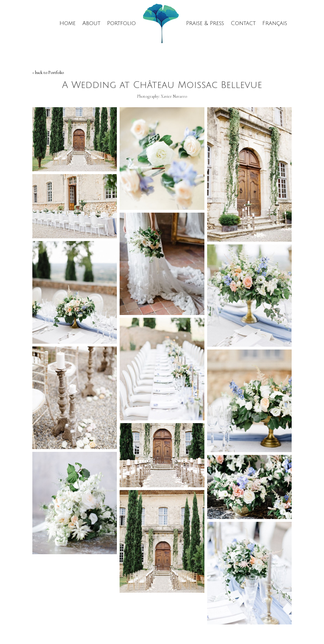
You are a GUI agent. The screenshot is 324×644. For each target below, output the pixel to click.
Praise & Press (205, 23)
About (91, 23)
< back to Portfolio (48, 73)
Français (275, 23)
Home (68, 23)
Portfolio (121, 23)
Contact (243, 23)
